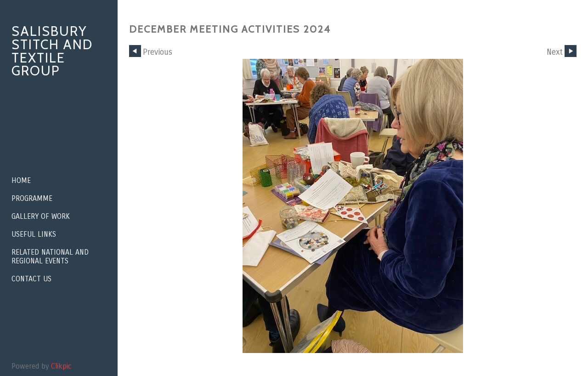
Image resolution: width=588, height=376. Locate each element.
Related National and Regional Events (50, 256)
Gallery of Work (41, 216)
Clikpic (61, 366)
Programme (32, 198)
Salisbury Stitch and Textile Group (52, 51)
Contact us (31, 279)
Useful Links (34, 234)
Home (21, 180)
